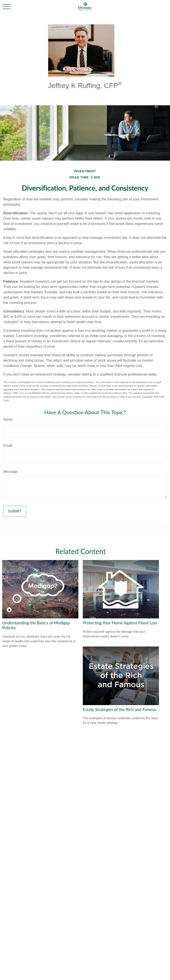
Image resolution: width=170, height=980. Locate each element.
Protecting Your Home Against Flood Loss (120, 623)
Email (8, 446)
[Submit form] (15, 511)
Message (10, 472)
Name (8, 419)
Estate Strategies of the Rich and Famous (120, 710)
